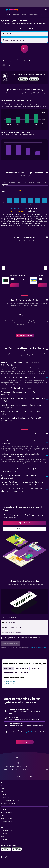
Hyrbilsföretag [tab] (9, 668)
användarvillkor (32, 647)
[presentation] (34, 79)
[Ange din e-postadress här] (26, 632)
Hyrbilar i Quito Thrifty (10, 684)
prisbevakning (30, 732)
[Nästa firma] (45, 268)
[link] (15, 285)
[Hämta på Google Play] (23, 79)
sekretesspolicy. (42, 647)
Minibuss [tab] (31, 183)
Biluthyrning (12, 777)
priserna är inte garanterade (39, 758)
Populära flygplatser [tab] (22, 668)
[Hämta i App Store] (34, 79)
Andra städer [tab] (35, 668)
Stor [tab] (19, 183)
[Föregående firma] (4, 268)
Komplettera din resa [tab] (11, 673)
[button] (3, 10)
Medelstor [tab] (12, 183)
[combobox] (9, 29)
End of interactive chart (3, 125)
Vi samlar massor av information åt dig (25, 766)
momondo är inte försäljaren (25, 763)
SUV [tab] (25, 183)
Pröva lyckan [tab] (24, 673)
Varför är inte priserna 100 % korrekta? (25, 770)
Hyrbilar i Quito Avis (9, 681)
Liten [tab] (5, 183)
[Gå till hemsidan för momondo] (12, 10)
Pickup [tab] (39, 183)
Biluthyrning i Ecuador (23, 777)
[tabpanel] (24, 131)
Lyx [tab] (45, 183)
